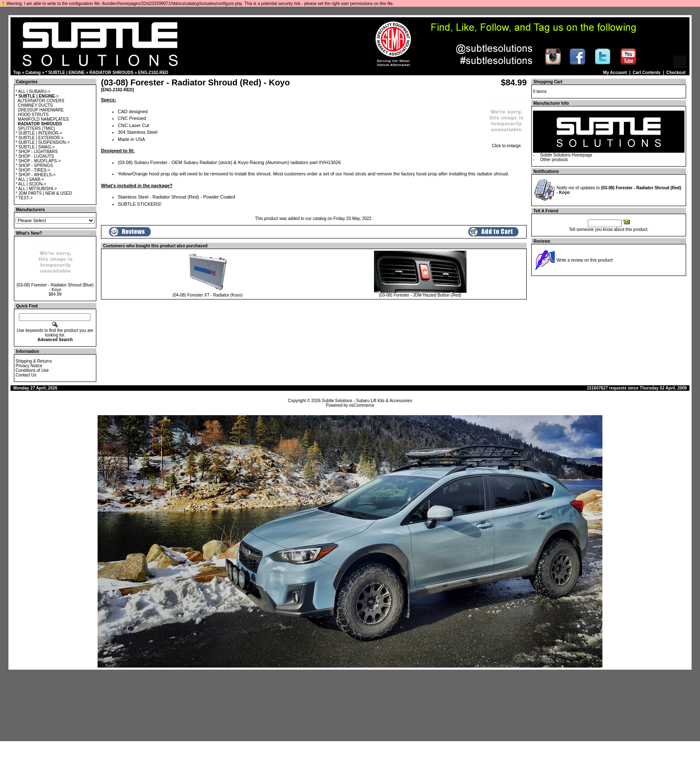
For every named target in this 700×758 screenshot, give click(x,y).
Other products (554, 160)
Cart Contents (647, 73)
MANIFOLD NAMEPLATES (44, 119)
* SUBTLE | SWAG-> (35, 147)
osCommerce (362, 405)
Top (17, 73)
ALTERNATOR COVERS (41, 101)
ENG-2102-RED (153, 73)
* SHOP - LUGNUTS (35, 156)
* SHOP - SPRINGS (34, 166)
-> (37, 96)
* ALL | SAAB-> (30, 179)
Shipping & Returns (34, 361)
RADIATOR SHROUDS (112, 73)
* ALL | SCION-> (31, 184)
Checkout (676, 73)
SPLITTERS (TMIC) (37, 129)
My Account (615, 73)
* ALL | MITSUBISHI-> (36, 189)
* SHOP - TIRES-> (33, 170)
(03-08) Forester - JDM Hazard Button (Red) (420, 295)
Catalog (33, 73)
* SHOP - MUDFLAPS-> (38, 161)
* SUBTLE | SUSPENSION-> (42, 142)
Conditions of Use (32, 370)
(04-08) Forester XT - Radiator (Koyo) (208, 295)
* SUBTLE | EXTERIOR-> (40, 138)
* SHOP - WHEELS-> (36, 175)
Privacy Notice (29, 366)
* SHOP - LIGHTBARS (37, 152)
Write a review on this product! (585, 260)
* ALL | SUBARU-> (33, 91)
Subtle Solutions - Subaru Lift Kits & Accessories (367, 401)
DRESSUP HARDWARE (41, 110)
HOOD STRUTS (33, 115)
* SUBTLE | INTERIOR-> (39, 133)
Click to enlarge (506, 144)
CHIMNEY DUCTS (36, 105)
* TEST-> (24, 198)
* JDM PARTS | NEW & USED (44, 193)
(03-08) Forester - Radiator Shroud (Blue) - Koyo (55, 287)
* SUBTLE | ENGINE (65, 73)
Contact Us (26, 375)
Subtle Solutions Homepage (566, 155)
